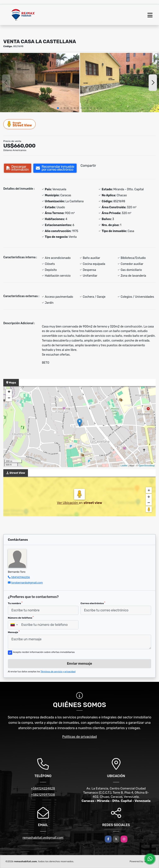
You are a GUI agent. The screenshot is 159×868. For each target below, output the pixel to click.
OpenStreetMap (147, 466)
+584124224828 (43, 788)
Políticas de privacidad (80, 737)
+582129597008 (43, 795)
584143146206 (20, 577)
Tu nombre (15, 603)
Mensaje (14, 632)
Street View (20, 124)
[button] (58, 108)
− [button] (9, 398)
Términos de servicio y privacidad (58, 672)
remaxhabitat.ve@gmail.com (43, 838)
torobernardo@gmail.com (27, 583)
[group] (40, 83)
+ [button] (9, 392)
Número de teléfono (21, 618)
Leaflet (124, 466)
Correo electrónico (93, 603)
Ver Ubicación (68, 503)
